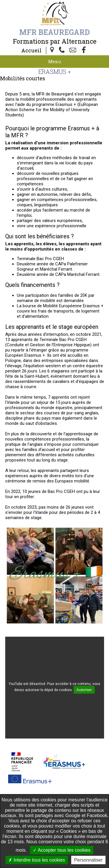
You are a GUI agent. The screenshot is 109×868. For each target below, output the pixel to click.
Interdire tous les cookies (37, 860)
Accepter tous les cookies (62, 850)
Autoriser (84, 690)
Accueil (31, 50)
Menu (55, 61)
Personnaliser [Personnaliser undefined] (88, 860)
